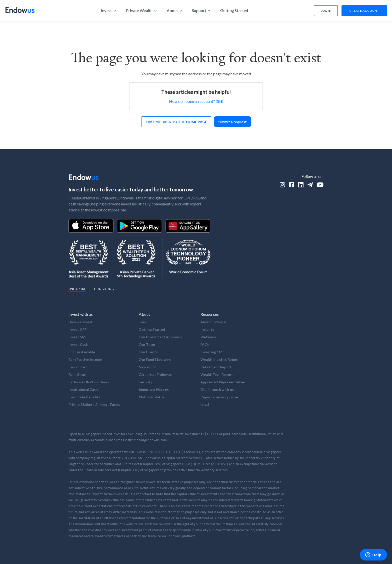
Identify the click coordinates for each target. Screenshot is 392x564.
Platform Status (152, 397)
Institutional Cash (83, 389)
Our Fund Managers (155, 359)
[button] (108, 11)
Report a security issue (219, 397)
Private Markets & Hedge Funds (94, 404)
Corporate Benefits (84, 397)
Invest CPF (78, 329)
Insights (207, 329)
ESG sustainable (82, 352)
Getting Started (152, 329)
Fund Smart (78, 374)
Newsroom (147, 367)
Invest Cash (78, 344)
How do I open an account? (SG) (196, 101)
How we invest (80, 322)
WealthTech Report (217, 374)
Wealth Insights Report (220, 359)
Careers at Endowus (155, 374)
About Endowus (213, 322)
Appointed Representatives (223, 382)
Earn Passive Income (85, 359)
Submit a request (232, 122)
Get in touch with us (217, 389)
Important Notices (154, 389)
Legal (205, 404)
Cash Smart (78, 367)
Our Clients (148, 352)
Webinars (208, 337)
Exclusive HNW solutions (89, 382)
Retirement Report (216, 367)
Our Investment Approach (160, 337)
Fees (143, 322)
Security (145, 382)
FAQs (205, 344)
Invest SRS (77, 337)
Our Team (147, 344)
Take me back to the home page (176, 122)
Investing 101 (212, 352)
